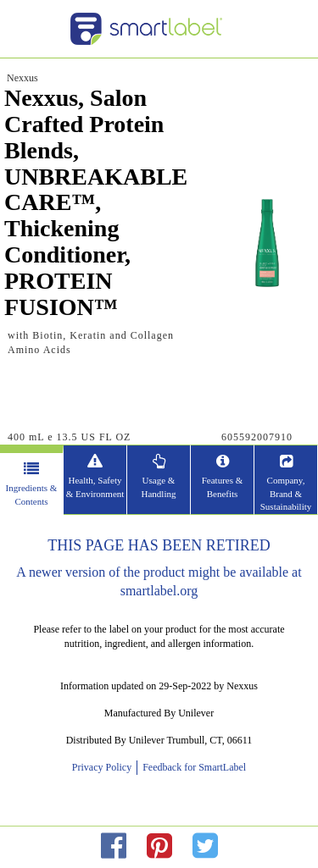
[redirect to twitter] (205, 846)
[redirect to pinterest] (159, 846)
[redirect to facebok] (114, 846)
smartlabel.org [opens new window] (159, 591)
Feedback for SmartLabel (193, 767)
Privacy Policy (104, 767)
